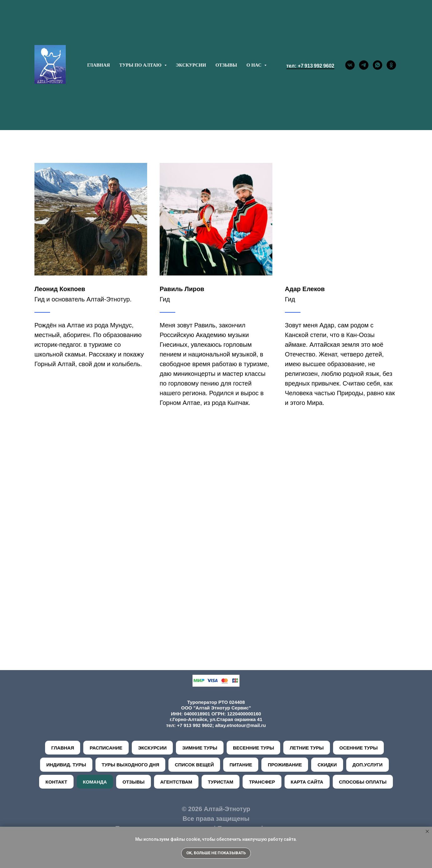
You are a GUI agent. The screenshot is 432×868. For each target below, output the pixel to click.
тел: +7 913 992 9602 (311, 66)
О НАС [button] (255, 65)
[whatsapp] (378, 65)
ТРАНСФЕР (262, 782)
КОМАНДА (95, 782)
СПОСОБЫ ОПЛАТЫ (363, 782)
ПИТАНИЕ (241, 765)
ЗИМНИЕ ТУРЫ (200, 748)
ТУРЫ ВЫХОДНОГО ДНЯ (131, 765)
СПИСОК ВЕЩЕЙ (194, 765)
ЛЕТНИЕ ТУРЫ (307, 748)
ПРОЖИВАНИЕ (285, 765)
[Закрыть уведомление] (427, 831)
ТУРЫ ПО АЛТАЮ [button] (141, 65)
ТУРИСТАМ (221, 782)
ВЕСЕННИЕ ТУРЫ (253, 748)
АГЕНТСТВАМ (176, 782)
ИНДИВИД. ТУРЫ (66, 765)
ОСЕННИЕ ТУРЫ (358, 748)
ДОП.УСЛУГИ (368, 765)
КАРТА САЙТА (307, 782)
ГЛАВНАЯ (98, 65)
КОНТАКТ (56, 782)
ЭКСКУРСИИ (191, 65)
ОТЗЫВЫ (226, 65)
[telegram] (364, 65)
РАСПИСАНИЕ (106, 748)
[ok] (391, 65)
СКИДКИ (327, 765)
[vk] (350, 65)
